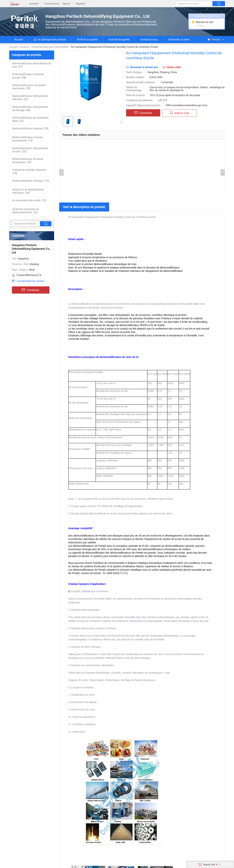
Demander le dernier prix (144, 67)
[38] (28, 76)
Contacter (31, 290)
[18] (29, 87)
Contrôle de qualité (119, 40)
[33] (30, 98)
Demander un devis (179, 40)
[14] (28, 139)
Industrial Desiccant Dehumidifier (50, 47)
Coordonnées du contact (31, 281)
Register (81, 4)
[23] (30, 150)
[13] (29, 200)
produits (34, 4)
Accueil (19, 40)
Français (213, 40)
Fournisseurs (52, 4)
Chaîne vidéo (174, 67)
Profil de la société (87, 40)
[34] (30, 109)
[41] (32, 65)
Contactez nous (149, 40)
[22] (30, 119)
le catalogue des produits (50, 40)
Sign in (66, 4)
